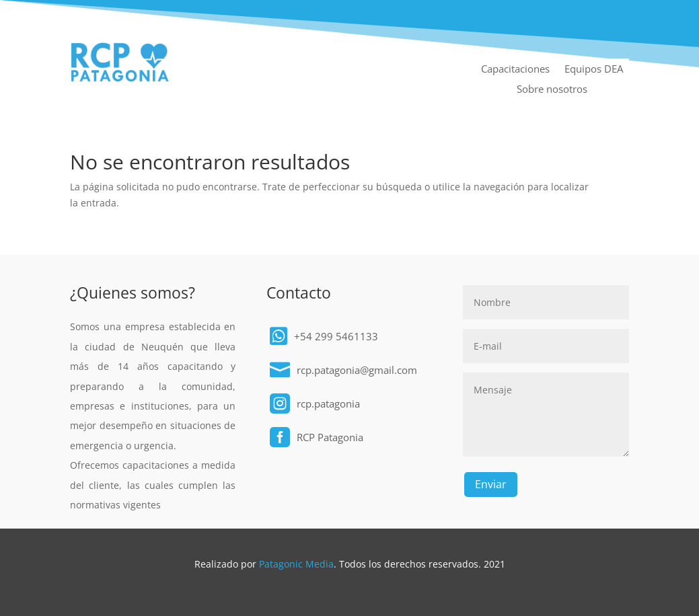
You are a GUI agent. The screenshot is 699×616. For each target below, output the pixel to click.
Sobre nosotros (552, 90)
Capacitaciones (515, 70)
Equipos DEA (594, 70)
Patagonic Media (296, 564)
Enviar (491, 484)
